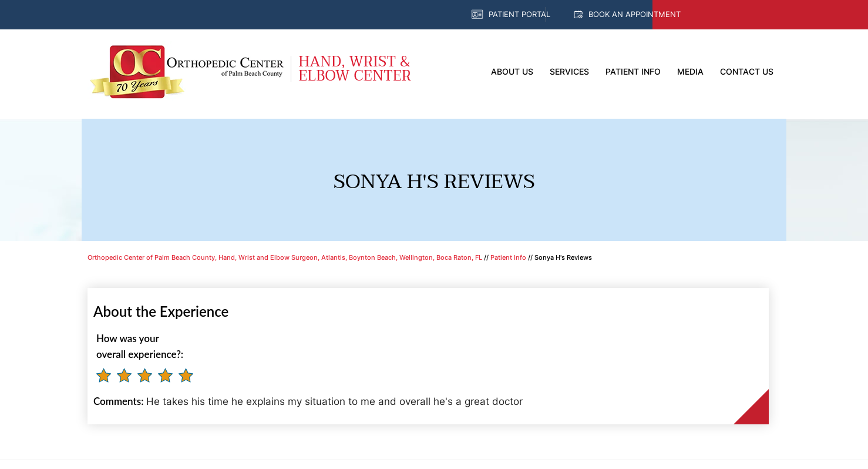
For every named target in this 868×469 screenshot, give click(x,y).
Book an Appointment (635, 14)
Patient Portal (519, 14)
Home (468, 72)
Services (569, 71)
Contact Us (747, 71)
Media (690, 71)
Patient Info (633, 71)
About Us (512, 71)
